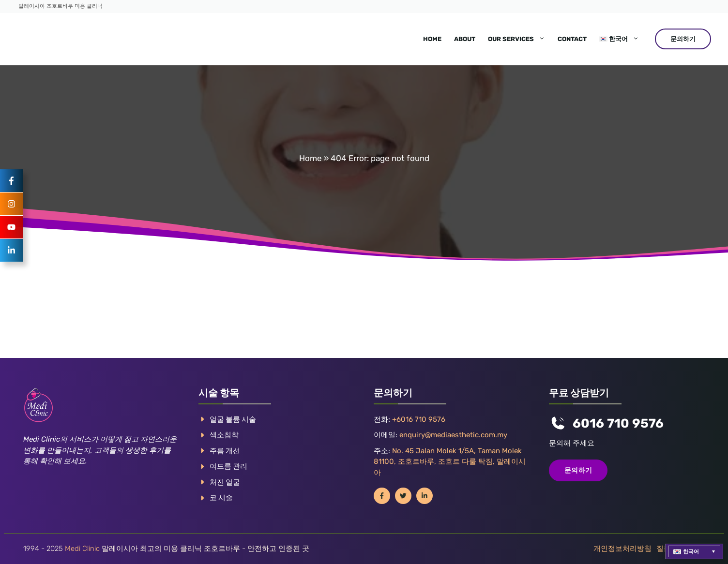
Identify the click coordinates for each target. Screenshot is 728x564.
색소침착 (224, 435)
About (465, 39)
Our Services (520, 39)
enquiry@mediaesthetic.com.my (453, 435)
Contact (572, 39)
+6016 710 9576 (419, 419)
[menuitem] (619, 39)
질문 (664, 549)
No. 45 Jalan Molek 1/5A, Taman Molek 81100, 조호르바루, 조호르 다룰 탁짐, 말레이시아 (450, 462)
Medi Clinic (82, 549)
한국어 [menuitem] (691, 552)
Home (432, 39)
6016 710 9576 (618, 423)
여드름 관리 (228, 466)
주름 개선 (225, 451)
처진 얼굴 (225, 482)
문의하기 (683, 39)
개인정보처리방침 (622, 549)
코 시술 (221, 498)
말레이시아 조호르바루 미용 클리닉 (61, 6)
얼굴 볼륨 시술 (233, 419)
